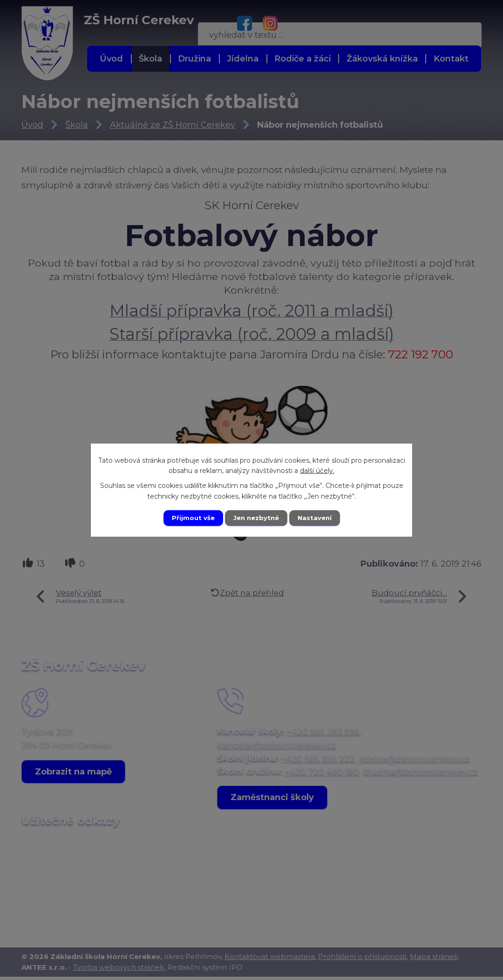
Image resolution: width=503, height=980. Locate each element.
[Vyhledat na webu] (417, 23)
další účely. (317, 470)
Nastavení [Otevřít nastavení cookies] (318, 518)
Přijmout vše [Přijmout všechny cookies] (190, 518)
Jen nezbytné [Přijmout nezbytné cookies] (256, 518)
